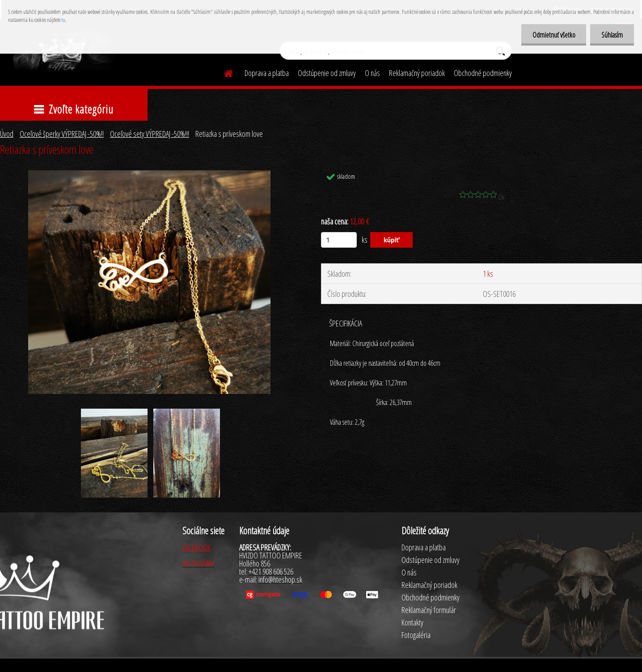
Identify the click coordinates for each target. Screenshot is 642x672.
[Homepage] (223, 72)
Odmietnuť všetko (553, 35)
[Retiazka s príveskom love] (149, 174)
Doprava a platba (267, 73)
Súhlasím (612, 35)
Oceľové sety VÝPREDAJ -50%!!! (150, 134)
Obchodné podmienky (483, 73)
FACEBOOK (196, 547)
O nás (372, 73)
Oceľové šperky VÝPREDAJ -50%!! (62, 134)
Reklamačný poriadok (417, 73)
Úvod (7, 134)
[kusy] (339, 240)
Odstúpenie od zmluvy (327, 73)
